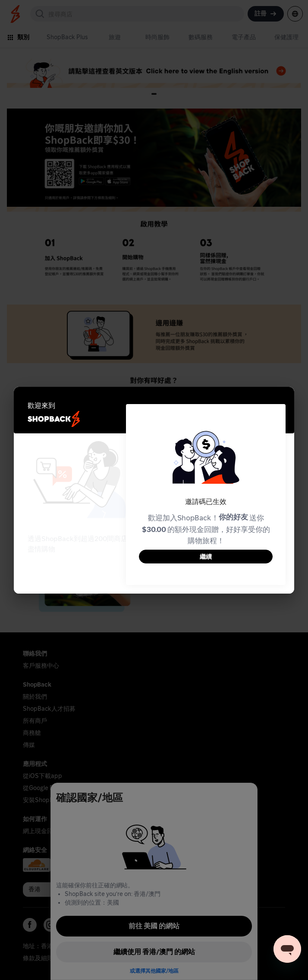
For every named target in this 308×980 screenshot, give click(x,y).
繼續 (206, 557)
